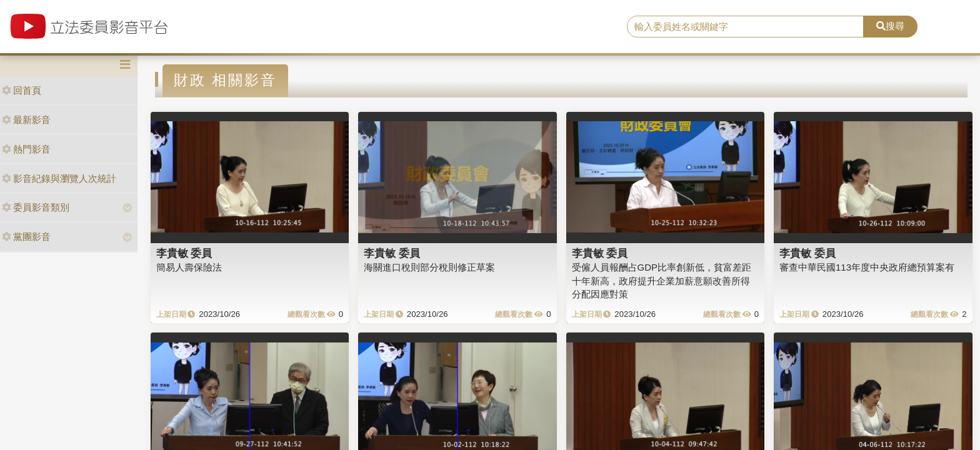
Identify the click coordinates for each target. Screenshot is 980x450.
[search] (746, 27)
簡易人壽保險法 (189, 267)
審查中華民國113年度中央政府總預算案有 (867, 267)
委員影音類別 (36, 207)
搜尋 (890, 26)
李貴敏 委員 (184, 253)
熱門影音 (26, 149)
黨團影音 (26, 237)
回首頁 (22, 90)
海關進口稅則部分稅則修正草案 (429, 267)
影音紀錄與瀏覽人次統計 (59, 178)
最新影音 (26, 120)
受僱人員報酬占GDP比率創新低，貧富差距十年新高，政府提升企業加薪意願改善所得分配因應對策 (662, 281)
